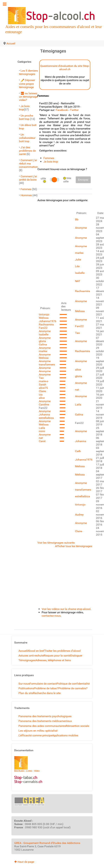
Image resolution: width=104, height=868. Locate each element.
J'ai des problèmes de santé (27, 151)
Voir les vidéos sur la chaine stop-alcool (66, 609)
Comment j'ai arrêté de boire (28, 178)
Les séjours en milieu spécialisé (38, 731)
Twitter (74, 110)
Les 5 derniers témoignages (28, 72)
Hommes (26, 195)
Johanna (44, 415)
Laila (42, 428)
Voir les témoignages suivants (56, 543)
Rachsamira (46, 324)
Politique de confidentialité (73, 684)
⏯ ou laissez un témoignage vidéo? (28, 97)
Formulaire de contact (43, 684)
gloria (42, 341)
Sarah (43, 385)
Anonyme (45, 331)
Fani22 (43, 328)
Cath (78, 451)
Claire (42, 391)
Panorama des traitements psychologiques (45, 716)
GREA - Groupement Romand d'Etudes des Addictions (47, 843)
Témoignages (27, 660)
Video (37, 771)
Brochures (19, 771)
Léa (77, 266)
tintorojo (44, 314)
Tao (41, 378)
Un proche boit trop (26, 117)
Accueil (23, 651)
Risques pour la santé (57, 656)
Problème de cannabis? (73, 688)
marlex (43, 351)
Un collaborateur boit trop (27, 138)
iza (41, 395)
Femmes (26, 189)
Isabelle (44, 334)
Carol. (42, 441)
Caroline (44, 405)
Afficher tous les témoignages (74, 546)
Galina (43, 344)
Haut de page (24, 862)
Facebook (62, 110)
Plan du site (26, 693)
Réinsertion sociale (77, 726)
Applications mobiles (65, 735)
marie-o (43, 381)
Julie (78, 260)
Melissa (44, 318)
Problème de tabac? (46, 688)
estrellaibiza (46, 418)
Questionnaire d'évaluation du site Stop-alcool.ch (65, 68)
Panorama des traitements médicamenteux (45, 721)
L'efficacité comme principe (35, 735)
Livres (29, 771)
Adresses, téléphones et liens (53, 660)
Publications (26, 688)
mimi (42, 431)
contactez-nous (51, 616)
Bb (77, 220)
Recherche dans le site (47, 693)
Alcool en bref (36, 651)
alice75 (43, 388)
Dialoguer (76, 656)
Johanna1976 (48, 321)
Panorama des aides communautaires (42, 726)
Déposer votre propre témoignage (27, 84)
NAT (78, 281)
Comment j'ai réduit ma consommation (28, 164)
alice (42, 398)
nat (41, 438)
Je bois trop (51, 162)
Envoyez (83, 180)
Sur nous (24, 684)
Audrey (79, 515)
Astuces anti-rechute (31, 656)
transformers (47, 364)
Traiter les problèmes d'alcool (63, 651)
